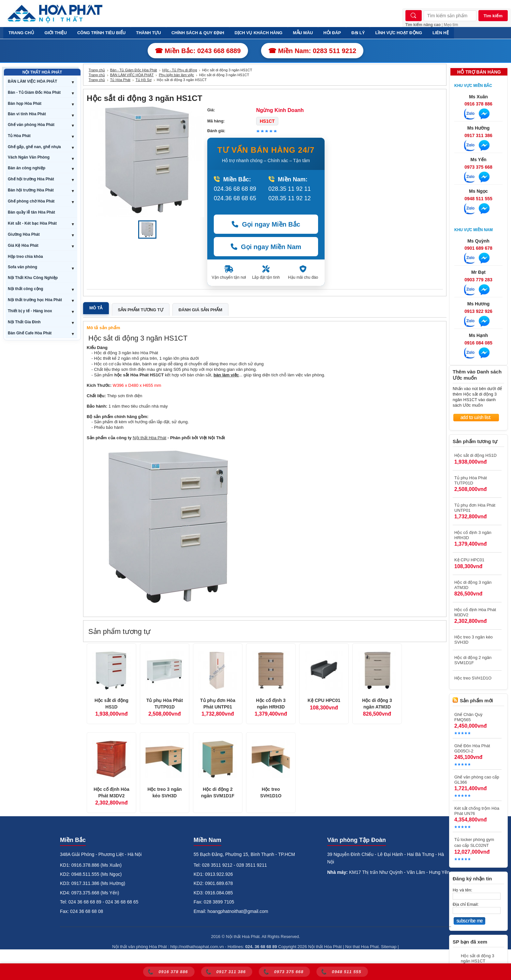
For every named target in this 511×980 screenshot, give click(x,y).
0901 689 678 (478, 248)
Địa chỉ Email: (466, 904)
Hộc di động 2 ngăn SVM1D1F (218, 792)
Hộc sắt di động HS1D (111, 704)
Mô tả (96, 308)
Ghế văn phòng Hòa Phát (31, 125)
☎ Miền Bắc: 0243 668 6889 (198, 51)
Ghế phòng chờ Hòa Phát (31, 201)
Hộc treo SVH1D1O (271, 792)
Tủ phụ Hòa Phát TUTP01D (165, 704)
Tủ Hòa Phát (19, 136)
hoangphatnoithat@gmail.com (238, 911)
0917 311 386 (478, 135)
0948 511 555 (478, 199)
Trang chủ (97, 70)
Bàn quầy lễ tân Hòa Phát (31, 212)
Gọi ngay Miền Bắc (266, 224)
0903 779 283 (478, 280)
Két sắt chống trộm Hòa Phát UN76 (477, 811)
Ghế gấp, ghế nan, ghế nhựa (34, 147)
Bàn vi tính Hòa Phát (27, 114)
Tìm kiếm (493, 16)
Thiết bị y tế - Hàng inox (30, 311)
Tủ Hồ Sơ (144, 80)
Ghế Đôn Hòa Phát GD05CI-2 (472, 748)
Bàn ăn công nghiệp (27, 168)
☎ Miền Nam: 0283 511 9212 (312, 51)
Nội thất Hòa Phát (149, 438)
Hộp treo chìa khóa (25, 257)
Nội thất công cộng (25, 289)
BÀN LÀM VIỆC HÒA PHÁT (32, 81)
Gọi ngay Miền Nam (266, 247)
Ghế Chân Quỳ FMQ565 (468, 717)
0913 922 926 (478, 311)
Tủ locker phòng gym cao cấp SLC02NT (474, 842)
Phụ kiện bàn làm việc (176, 75)
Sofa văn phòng (22, 267)
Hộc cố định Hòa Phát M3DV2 (111, 792)
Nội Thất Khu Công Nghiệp (33, 278)
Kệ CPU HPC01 (324, 700)
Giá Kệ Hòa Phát (23, 245)
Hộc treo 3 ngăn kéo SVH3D (164, 792)
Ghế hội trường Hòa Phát (31, 179)
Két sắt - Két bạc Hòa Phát (32, 223)
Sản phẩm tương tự (141, 310)
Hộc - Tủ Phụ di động (180, 70)
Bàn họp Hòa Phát (25, 104)
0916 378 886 (478, 104)
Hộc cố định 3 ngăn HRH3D (271, 704)
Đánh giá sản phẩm (200, 310)
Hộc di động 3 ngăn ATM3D (377, 704)
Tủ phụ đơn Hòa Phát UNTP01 (218, 704)
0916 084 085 (478, 343)
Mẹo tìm (451, 25)
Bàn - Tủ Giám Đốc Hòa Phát (34, 92)
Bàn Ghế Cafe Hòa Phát (30, 333)
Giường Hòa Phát (24, 234)
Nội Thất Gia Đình (24, 322)
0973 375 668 (478, 167)
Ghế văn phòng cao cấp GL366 (477, 780)
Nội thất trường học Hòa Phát (35, 300)
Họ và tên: (462, 890)
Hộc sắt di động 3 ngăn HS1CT (478, 958)
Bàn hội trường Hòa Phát (31, 190)
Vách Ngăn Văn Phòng (29, 157)
